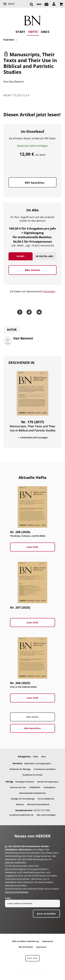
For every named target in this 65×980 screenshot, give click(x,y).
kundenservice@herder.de (21, 815)
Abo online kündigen (46, 815)
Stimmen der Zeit (18, 787)
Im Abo (20, 256)
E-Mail (8, 898)
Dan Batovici (16, 82)
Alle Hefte (32, 717)
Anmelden (49, 291)
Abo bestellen (32, 728)
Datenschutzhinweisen (17, 892)
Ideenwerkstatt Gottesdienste (32, 793)
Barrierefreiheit (26, 947)
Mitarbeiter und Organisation (38, 763)
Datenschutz (48, 941)
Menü (11, 4)
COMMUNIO (35, 787)
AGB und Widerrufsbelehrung (25, 941)
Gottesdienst (49, 787)
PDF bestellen (35, 183)
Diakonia (20, 804)
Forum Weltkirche (46, 799)
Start (20, 32)
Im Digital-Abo (45, 256)
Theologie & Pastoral (25, 782)
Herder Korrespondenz (48, 782)
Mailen (40, 312)
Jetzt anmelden (47, 914)
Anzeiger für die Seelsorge (23, 799)
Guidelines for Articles (32, 775)
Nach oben (32, 958)
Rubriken (9, 40)
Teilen (20, 312)
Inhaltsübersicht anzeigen (34, 437)
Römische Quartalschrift (38, 804)
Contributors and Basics (45, 769)
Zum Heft (32, 547)
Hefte (33, 32)
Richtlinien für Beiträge (20, 769)
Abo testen (32, 270)
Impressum (41, 947)
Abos (45, 32)
